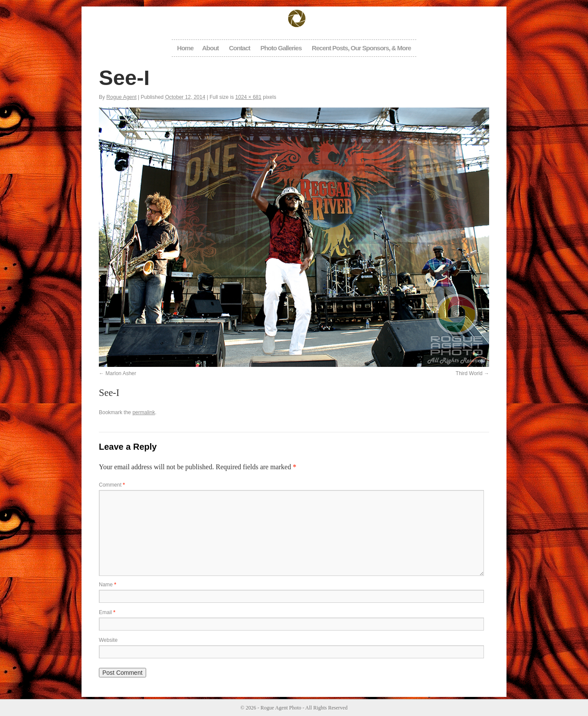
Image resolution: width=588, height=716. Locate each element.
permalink (144, 412)
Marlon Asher (121, 373)
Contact (240, 48)
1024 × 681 (248, 97)
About (210, 48)
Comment (112, 485)
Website (108, 640)
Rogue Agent (121, 97)
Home (185, 48)
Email (107, 612)
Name (108, 585)
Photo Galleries (281, 48)
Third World (469, 373)
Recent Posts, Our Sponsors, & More (361, 48)
